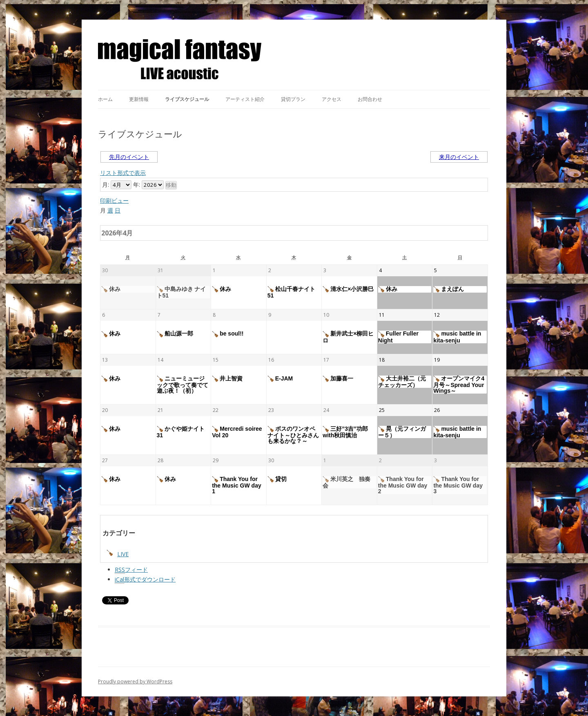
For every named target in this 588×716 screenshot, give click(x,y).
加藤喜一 (338, 379)
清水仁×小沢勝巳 (348, 289)
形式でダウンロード (145, 580)
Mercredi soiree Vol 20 (237, 432)
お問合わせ (370, 99)
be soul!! (228, 334)
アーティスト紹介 (245, 99)
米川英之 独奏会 (346, 482)
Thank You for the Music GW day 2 (403, 485)
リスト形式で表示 (123, 173)
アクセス (332, 99)
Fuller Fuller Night (398, 337)
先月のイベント (129, 157)
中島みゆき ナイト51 (182, 292)
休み (111, 289)
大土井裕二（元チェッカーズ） (402, 382)
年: (137, 185)
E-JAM (280, 379)
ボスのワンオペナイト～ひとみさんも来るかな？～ (293, 435)
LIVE (118, 554)
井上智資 (227, 379)
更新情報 (139, 99)
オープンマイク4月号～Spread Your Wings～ (459, 385)
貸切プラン (293, 99)
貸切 (277, 479)
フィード (131, 570)
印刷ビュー (114, 200)
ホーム (105, 99)
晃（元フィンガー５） (402, 432)
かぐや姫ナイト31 (181, 432)
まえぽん (449, 289)
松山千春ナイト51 (291, 292)
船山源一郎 (175, 334)
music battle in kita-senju (457, 337)
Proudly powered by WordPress (135, 681)
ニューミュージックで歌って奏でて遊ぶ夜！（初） (183, 385)
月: (106, 185)
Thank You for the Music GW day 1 (237, 485)
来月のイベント (459, 157)
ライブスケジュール (187, 99)
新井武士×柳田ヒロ (348, 337)
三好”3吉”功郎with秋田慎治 (345, 432)
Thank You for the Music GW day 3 (458, 485)
